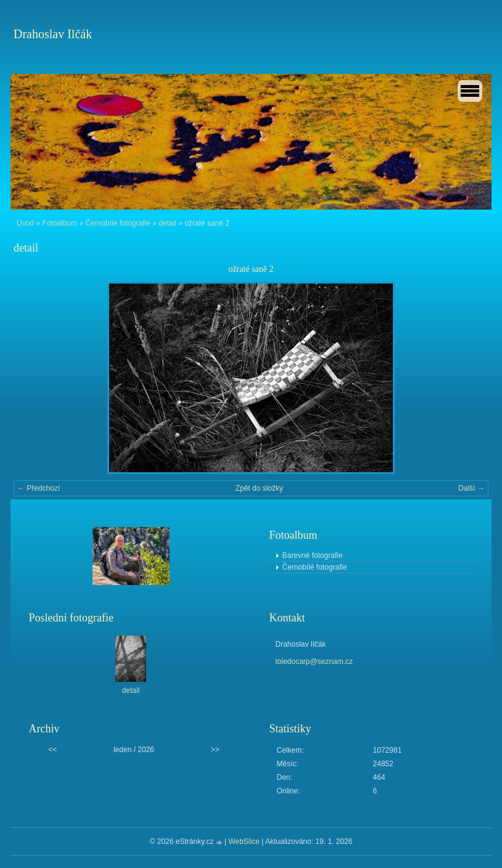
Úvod (25, 223)
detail (167, 223)
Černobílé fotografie (117, 223)
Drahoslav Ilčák (53, 34)
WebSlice (244, 841)
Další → (471, 488)
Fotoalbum (60, 223)
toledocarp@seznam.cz (315, 661)
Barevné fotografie (313, 555)
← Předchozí (39, 488)
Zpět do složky (259, 488)
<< (52, 750)
